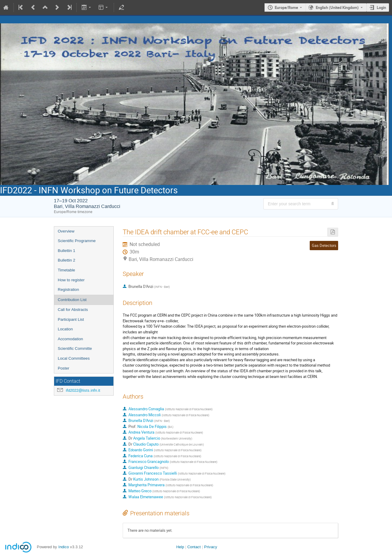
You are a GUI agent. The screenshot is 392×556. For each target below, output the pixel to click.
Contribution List (72, 300)
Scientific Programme (77, 241)
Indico (64, 547)
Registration (68, 290)
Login (381, 7)
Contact (194, 547)
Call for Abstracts (73, 310)
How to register (71, 280)
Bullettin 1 (67, 251)
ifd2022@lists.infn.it (83, 390)
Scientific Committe (75, 348)
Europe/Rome (286, 7)
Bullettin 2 (67, 260)
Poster (64, 368)
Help (180, 547)
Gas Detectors (324, 245)
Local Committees (74, 358)
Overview (66, 231)
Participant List (71, 319)
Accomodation (70, 339)
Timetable (66, 270)
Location (65, 329)
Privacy (211, 547)
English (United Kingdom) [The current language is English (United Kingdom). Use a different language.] (337, 7)
